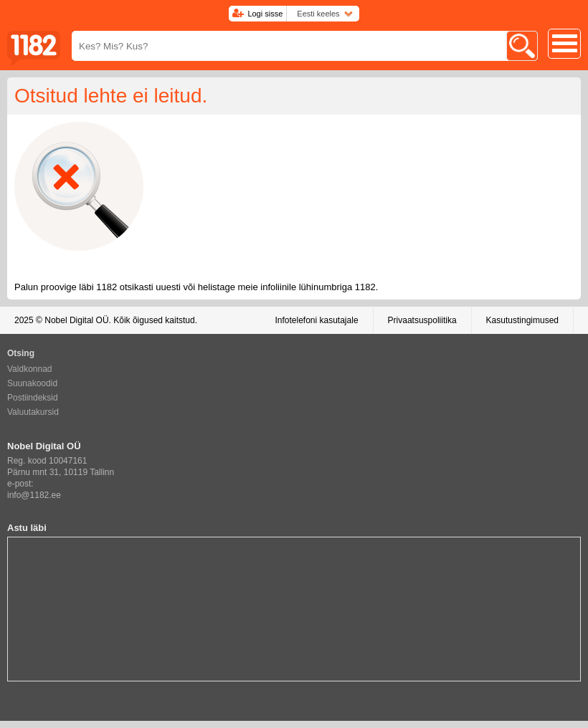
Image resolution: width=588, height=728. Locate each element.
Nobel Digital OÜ (76, 320)
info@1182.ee (34, 495)
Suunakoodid (32, 383)
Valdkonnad (30, 369)
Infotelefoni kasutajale (316, 320)
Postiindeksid (33, 398)
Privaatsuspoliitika (422, 320)
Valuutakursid (33, 412)
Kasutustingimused (522, 320)
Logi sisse (265, 14)
